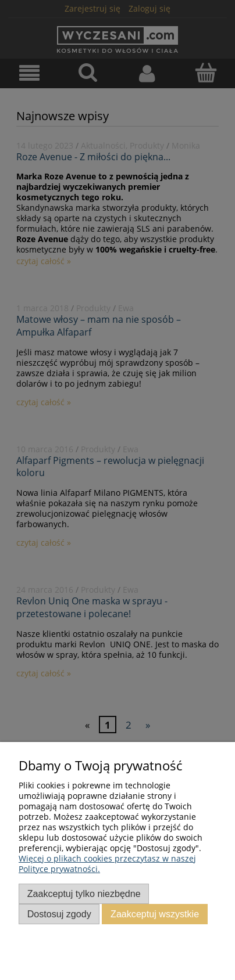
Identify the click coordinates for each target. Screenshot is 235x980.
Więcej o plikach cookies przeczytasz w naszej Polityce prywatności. (107, 864)
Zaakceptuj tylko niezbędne (84, 893)
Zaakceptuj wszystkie (155, 914)
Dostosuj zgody (59, 914)
